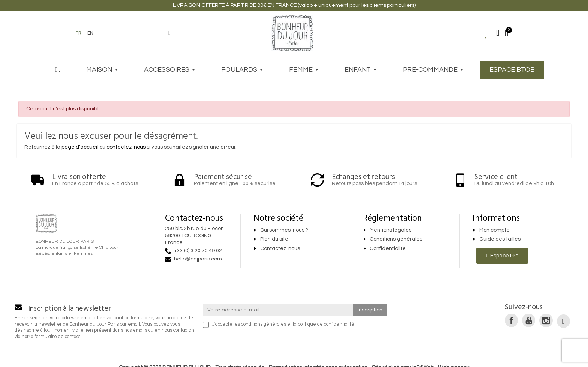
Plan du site (274, 239)
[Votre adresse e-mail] (278, 310)
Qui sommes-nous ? (284, 230)
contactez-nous (126, 147)
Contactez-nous (280, 248)
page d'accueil (80, 147)
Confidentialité (388, 248)
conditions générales (264, 324)
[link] (511, 320)
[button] (502, 256)
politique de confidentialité (326, 324)
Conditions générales (396, 239)
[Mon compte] (498, 33)
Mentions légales (391, 230)
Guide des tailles (500, 239)
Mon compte (494, 230)
